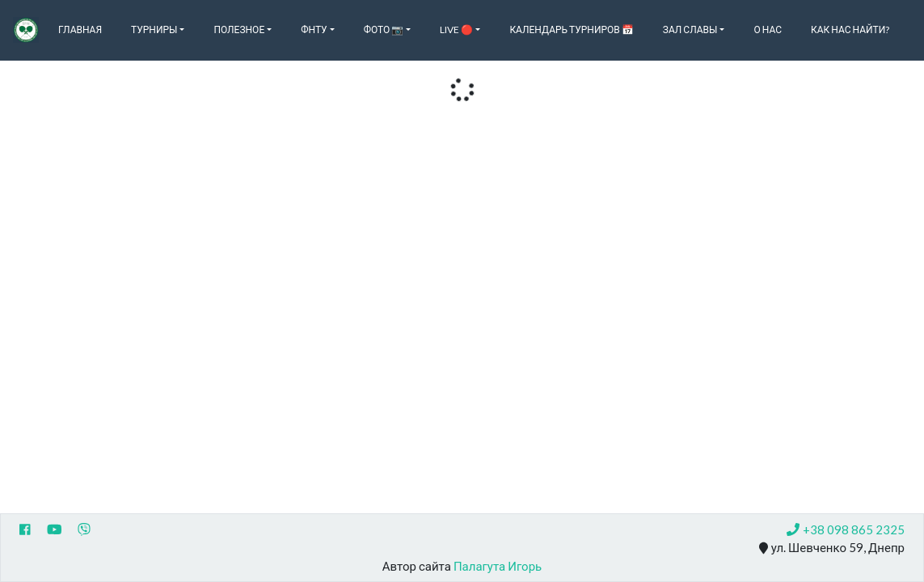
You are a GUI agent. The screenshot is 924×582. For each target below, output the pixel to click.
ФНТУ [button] (314, 30)
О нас (768, 30)
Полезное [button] (239, 30)
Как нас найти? (850, 30)
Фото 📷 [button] (384, 30)
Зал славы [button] (690, 30)
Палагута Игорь (498, 566)
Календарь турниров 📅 (571, 30)
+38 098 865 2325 (846, 529)
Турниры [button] (154, 30)
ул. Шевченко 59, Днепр (832, 548)
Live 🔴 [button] (456, 30)
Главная (80, 30)
